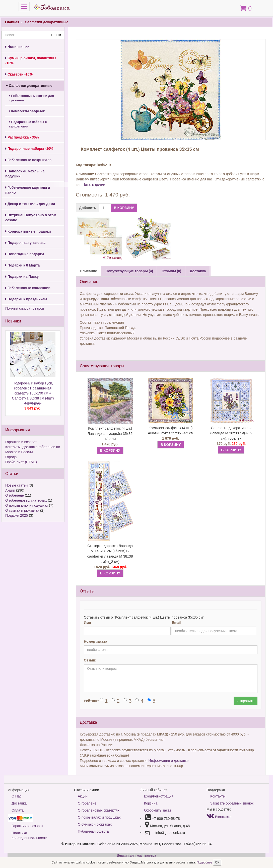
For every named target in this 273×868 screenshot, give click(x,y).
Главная (12, 22)
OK (217, 862)
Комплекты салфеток (27, 111)
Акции (10, 490)
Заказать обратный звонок (232, 803)
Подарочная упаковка (25, 243)
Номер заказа (95, 641)
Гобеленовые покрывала (28, 160)
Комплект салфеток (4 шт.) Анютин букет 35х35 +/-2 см (170, 430)
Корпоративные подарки (28, 231)
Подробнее (205, 862)
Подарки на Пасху (22, 277)
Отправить (246, 701)
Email (177, 623)
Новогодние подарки (25, 254)
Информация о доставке (169, 761)
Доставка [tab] (198, 271)
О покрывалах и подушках (27, 505)
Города (11, 457)
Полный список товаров (25, 308)
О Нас (17, 796)
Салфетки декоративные (47, 22)
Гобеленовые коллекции (28, 288)
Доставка (19, 803)
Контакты (218, 796)
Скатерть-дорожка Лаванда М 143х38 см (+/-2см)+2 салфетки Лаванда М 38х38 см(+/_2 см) (110, 554)
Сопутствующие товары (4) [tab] (129, 271)
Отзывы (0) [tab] (171, 271)
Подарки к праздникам (26, 299)
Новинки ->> (17, 47)
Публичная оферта (93, 831)
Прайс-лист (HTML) (21, 462)
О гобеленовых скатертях (26, 500)
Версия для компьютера (136, 855)
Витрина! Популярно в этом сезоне (31, 218)
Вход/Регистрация (159, 796)
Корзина (151, 803)
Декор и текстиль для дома (30, 204)
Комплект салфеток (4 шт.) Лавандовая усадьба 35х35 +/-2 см (110, 434)
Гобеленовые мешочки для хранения (31, 98)
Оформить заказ (158, 810)
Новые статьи (16, 485)
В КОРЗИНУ (124, 208)
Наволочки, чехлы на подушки (25, 174)
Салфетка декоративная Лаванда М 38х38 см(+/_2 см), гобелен (231, 433)
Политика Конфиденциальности (29, 835)
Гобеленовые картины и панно (28, 190)
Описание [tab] (88, 271)
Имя (87, 623)
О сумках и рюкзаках (22, 510)
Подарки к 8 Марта (22, 265)
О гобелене (15, 495)
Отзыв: (90, 660)
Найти (56, 35)
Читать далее (94, 184)
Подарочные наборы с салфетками (28, 124)
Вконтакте (219, 817)
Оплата (18, 810)
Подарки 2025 (17, 515)
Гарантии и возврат (21, 442)
